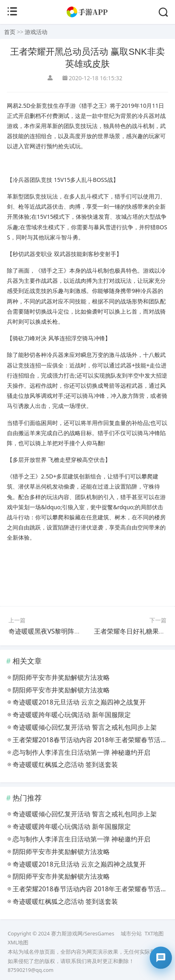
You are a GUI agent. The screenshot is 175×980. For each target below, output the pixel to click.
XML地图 (18, 943)
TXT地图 (154, 934)
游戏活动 (36, 32)
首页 (10, 32)
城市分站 (131, 934)
